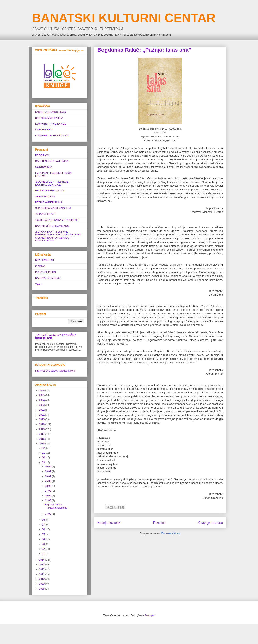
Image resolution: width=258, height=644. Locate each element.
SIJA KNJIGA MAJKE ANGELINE (54, 208)
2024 (42, 400)
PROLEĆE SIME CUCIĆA (50, 191)
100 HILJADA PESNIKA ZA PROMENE (57, 220)
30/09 (48, 467)
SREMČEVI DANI (45, 197)
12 (44, 448)
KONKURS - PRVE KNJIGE (51, 124)
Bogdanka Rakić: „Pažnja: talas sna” (144, 50)
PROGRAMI (42, 155)
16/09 (48, 496)
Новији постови (109, 523)
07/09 (48, 514)
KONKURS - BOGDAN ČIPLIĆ (52, 136)
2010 (42, 579)
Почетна (159, 523)
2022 (42, 410)
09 (44, 462)
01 (44, 554)
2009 (42, 584)
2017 (42, 434)
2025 (42, 395)
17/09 (48, 491)
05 (44, 534)
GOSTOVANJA (44, 167)
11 (44, 453)
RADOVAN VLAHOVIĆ (48, 278)
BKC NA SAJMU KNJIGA (49, 118)
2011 (42, 574)
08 (44, 520)
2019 (42, 424)
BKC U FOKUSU (45, 260)
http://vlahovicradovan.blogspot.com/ (55, 371)
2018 (42, 429)
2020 (42, 419)
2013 (42, 565)
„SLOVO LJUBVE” (45, 214)
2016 (42, 439)
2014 (42, 560)
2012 (42, 569)
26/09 (48, 476)
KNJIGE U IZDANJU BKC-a (51, 112)
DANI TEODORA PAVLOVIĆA (52, 161)
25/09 (48, 481)
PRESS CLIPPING (46, 272)
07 (44, 525)
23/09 (48, 486)
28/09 (48, 471)
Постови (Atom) (171, 533)
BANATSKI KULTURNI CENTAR (124, 18)
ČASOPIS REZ (44, 130)
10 (44, 458)
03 (44, 544)
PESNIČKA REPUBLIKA (49, 202)
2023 (42, 405)
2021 (42, 415)
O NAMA (40, 266)
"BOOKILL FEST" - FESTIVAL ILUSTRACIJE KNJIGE (52, 183)
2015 (42, 444)
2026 (42, 391)
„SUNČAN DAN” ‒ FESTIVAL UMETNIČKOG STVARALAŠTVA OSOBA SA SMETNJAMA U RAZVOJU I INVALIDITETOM (58, 236)
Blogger (149, 615)
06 (44, 529)
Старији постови (211, 523)
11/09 (48, 501)
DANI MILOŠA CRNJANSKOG (52, 226)
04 (44, 539)
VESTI (39, 284)
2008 (42, 589)
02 (44, 549)
